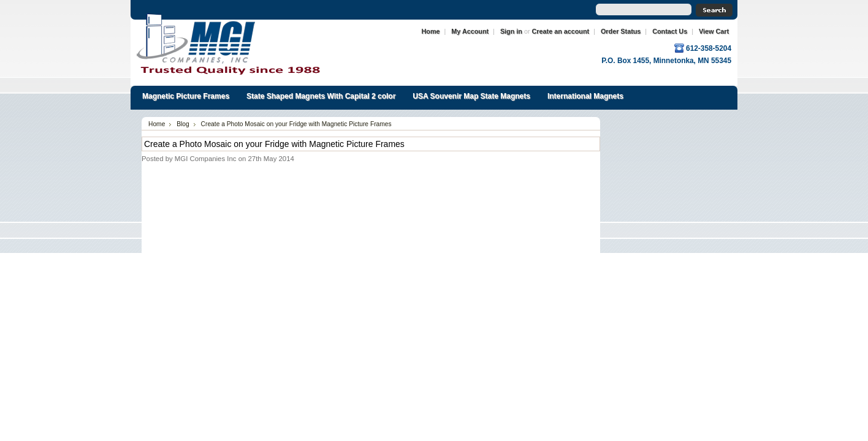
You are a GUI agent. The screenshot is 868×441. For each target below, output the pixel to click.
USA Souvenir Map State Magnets (471, 96)
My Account (470, 31)
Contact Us (670, 31)
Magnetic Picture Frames (186, 96)
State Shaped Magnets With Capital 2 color (321, 96)
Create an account (561, 31)
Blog (183, 124)
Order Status (621, 31)
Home (431, 31)
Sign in (511, 31)
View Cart (714, 31)
